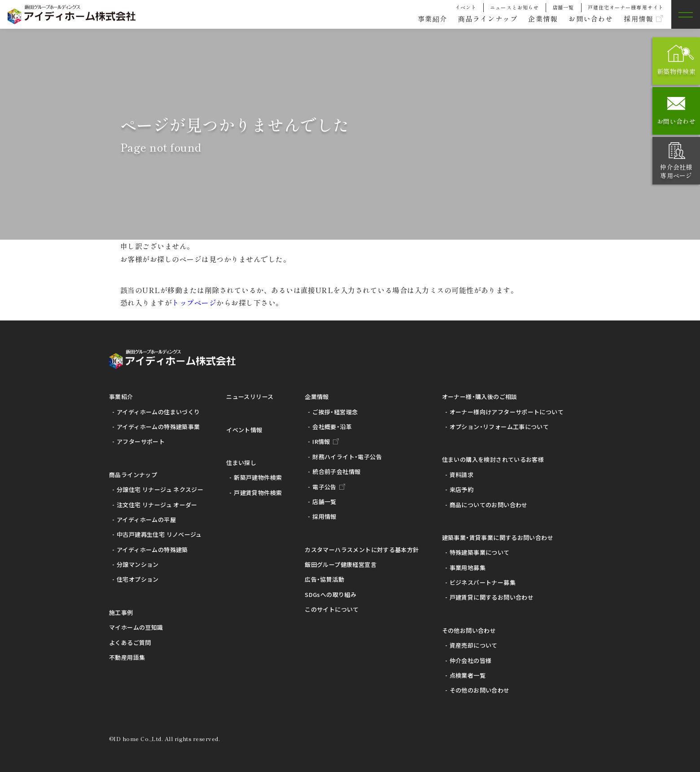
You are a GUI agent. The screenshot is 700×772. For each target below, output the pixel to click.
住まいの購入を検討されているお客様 (493, 459)
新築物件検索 (676, 71)
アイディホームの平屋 (146, 520)
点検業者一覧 (468, 675)
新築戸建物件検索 (258, 477)
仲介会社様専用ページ (676, 171)
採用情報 (637, 19)
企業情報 (537, 19)
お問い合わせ (587, 19)
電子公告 (324, 487)
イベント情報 (244, 430)
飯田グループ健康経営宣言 (341, 564)
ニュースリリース (250, 397)
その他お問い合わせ (469, 630)
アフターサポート (141, 441)
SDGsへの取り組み (330, 594)
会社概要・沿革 (332, 427)
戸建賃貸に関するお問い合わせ (492, 597)
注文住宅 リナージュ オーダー (157, 505)
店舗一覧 (563, 7)
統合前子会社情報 (336, 472)
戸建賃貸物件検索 (258, 493)
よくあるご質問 (130, 643)
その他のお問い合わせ (480, 690)
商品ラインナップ (479, 19)
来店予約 (462, 489)
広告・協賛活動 (324, 579)
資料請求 (462, 475)
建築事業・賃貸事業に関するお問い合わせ (498, 537)
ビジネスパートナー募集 (483, 582)
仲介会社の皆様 (471, 660)
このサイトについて (332, 609)
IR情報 (321, 441)
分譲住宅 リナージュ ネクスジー (160, 489)
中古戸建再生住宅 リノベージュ (159, 534)
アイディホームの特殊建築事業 (158, 427)
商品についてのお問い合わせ (489, 505)
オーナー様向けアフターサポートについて (507, 412)
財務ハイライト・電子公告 (347, 457)
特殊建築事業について (480, 552)
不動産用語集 (127, 657)
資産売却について (474, 645)
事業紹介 (420, 19)
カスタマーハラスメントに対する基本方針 (362, 550)
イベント (466, 7)
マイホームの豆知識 (136, 627)
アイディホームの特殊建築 (152, 550)
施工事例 (121, 612)
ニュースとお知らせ (514, 7)
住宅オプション (138, 579)
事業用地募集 (468, 568)
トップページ (194, 303)
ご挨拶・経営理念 (335, 412)
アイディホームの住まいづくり (158, 412)
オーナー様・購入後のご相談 (480, 397)
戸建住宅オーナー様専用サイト (626, 7)
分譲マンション (138, 564)
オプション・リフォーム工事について (499, 427)
